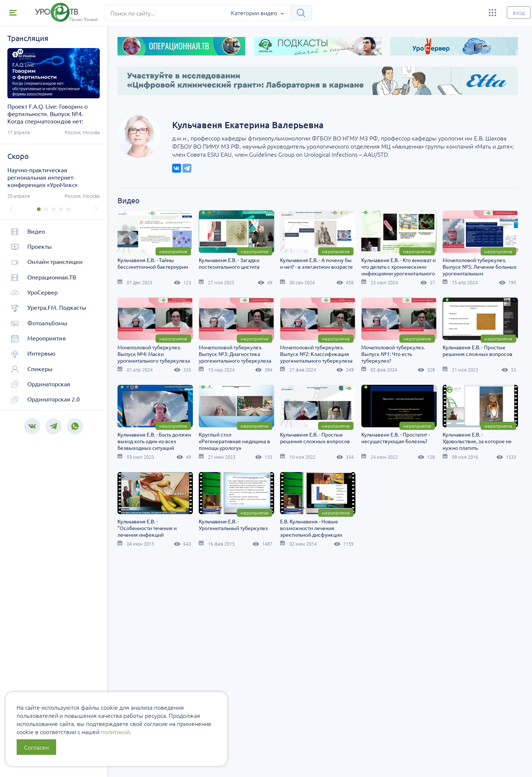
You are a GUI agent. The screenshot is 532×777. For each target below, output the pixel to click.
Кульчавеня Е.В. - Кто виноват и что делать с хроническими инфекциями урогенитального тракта (440, 269)
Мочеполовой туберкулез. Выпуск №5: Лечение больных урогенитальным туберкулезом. (196, 356)
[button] (39, 209)
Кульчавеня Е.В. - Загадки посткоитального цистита (270, 262)
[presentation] (11, 208)
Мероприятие (215, 250)
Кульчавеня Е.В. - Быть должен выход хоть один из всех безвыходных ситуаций (358, 440)
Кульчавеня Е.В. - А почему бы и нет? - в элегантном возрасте (358, 262)
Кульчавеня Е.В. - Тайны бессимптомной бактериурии (194, 262)
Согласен (36, 747)
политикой (115, 732)
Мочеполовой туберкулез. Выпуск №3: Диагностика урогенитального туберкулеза (358, 352)
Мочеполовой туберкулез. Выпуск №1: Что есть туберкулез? (191, 440)
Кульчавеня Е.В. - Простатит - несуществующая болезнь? (274, 523)
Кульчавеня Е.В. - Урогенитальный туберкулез (193, 611)
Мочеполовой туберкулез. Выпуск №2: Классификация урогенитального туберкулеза (439, 352)
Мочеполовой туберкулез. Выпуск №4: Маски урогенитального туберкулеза (276, 352)
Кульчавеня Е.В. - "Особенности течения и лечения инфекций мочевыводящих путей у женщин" (432, 533)
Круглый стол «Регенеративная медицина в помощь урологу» (438, 440)
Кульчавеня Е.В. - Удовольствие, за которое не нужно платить (356, 527)
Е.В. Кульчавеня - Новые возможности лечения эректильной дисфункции (271, 614)
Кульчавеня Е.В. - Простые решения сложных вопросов (275, 436)
